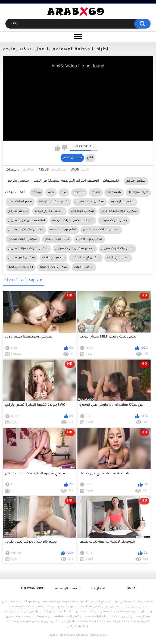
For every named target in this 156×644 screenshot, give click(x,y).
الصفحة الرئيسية (68, 589)
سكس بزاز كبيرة (123, 202)
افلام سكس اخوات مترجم (27, 221)
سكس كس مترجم (22, 258)
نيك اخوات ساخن (57, 239)
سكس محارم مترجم (49, 211)
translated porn (20, 202)
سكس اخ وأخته (118, 258)
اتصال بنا (98, 589)
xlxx (64, 193)
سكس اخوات (84, 267)
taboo (37, 193)
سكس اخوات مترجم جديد (119, 211)
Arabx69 (69, 635)
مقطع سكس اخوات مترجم (75, 249)
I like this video (57, 148)
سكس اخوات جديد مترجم (101, 230)
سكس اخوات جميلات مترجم (28, 249)
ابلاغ (90, 158)
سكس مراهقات (82, 211)
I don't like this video (65, 148)
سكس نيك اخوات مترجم (26, 230)
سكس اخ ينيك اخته (86, 258)
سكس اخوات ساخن (23, 239)
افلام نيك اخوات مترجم (117, 249)
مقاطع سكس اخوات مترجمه (73, 221)
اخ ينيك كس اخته (21, 267)
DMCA (131, 589)
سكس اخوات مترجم (90, 202)
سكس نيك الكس (89, 239)
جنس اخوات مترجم (114, 221)
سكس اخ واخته (53, 258)
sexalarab (114, 193)
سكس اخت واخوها (54, 267)
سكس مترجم (136, 181)
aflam (96, 193)
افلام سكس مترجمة (54, 202)
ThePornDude (32, 589)
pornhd (79, 193)
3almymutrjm (138, 193)
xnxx (51, 193)
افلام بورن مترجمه (63, 230)
